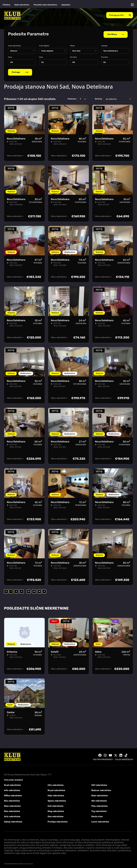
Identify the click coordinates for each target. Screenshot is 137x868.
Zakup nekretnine (13, 821)
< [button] (6, 591)
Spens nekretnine (57, 800)
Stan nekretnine (12, 805)
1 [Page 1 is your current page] (11, 591)
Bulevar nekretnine (101, 789)
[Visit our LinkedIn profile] (121, 754)
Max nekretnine (12, 810)
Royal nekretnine (56, 789)
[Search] (130, 15)
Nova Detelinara (111, 50)
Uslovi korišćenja (124, 759)
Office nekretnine (13, 795)
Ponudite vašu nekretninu (45, 5)
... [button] (25, 590)
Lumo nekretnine (100, 821)
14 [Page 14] (34, 591)
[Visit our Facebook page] (100, 754)
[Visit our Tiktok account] (126, 754)
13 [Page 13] (29, 591)
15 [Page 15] (39, 591)
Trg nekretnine (99, 810)
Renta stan (97, 816)
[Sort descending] (85, 98)
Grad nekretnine (12, 784)
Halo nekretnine (56, 795)
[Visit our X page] (116, 754)
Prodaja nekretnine (58, 821)
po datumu (111, 98)
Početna (6, 5)
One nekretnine (56, 816)
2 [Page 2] (16, 591)
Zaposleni (66, 5)
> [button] (44, 591)
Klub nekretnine (100, 795)
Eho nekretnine (12, 800)
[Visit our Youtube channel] (110, 754)
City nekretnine (56, 784)
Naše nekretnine (22, 5)
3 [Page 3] (22, 591)
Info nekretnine (12, 789)
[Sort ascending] (80, 98)
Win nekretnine (99, 800)
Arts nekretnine (12, 816)
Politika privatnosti (103, 759)
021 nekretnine (99, 784)
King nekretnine (56, 810)
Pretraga (20, 71)
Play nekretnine (99, 805)
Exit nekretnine (56, 805)
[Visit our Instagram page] (105, 754)
